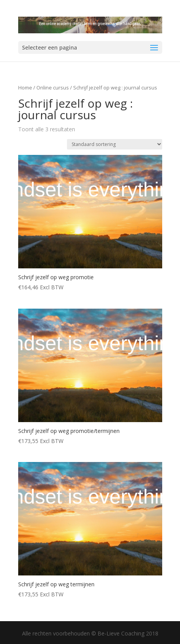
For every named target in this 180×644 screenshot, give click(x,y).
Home (25, 88)
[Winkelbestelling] (115, 144)
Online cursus (53, 88)
